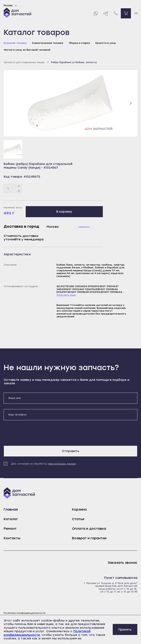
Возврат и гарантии (89, 538)
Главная (11, 509)
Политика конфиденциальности (25, 613)
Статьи (78, 519)
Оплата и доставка (89, 529)
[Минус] (19, 191)
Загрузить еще (66, 295)
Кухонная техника (15, 43)
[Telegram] (106, 13)
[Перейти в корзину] (126, 13)
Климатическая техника (48, 43)
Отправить (71, 451)
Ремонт (10, 529)
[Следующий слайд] (131, 103)
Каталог (11, 519)
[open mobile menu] (136, 13)
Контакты (12, 538)
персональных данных (62, 464)
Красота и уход (106, 43)
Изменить (84, 227)
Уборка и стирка (79, 43)
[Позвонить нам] (116, 13)
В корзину (64, 212)
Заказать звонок (123, 563)
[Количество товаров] (13, 188)
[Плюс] (19, 186)
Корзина (79, 509)
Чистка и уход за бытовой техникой (27, 50)
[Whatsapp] (96, 13)
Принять (125, 630)
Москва (11, 6)
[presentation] (32, 433)
